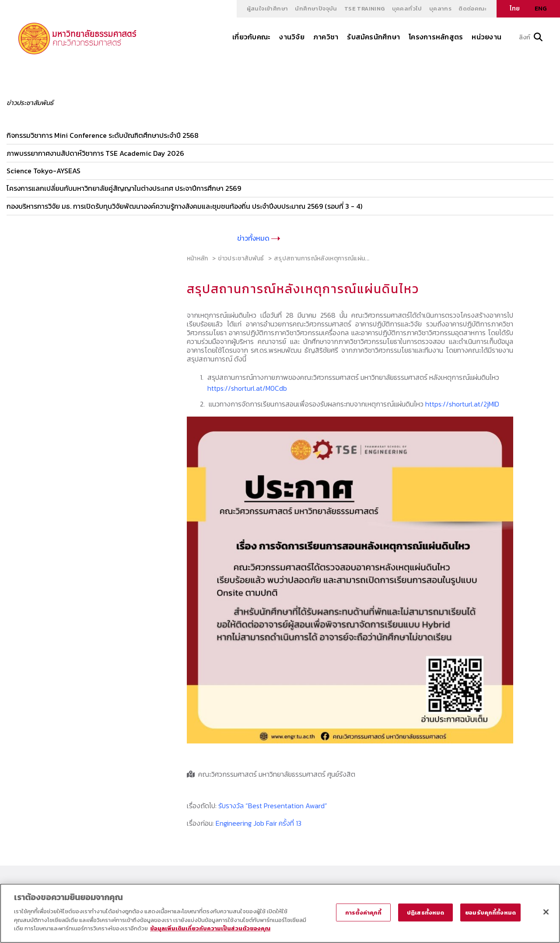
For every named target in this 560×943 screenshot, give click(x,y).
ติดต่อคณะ (472, 9)
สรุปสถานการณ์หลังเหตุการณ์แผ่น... (322, 258)
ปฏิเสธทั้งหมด (425, 912)
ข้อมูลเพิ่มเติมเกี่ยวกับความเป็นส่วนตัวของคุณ (210, 928)
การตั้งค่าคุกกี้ (363, 912)
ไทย (515, 9)
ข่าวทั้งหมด (259, 237)
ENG (541, 9)
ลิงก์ (531, 37)
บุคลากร (440, 9)
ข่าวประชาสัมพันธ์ (241, 258)
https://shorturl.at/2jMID (462, 403)
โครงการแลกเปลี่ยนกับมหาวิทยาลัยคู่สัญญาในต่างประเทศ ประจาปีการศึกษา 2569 (124, 188)
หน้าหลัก (198, 258)
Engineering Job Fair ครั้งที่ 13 (259, 822)
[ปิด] (546, 912)
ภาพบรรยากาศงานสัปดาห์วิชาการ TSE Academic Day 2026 (95, 153)
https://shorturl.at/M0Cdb (247, 388)
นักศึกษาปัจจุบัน (316, 9)
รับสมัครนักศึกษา (373, 37)
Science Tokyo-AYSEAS (44, 170)
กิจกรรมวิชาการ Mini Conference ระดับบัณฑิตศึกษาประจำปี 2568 (103, 135)
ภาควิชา (326, 37)
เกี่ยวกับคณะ (251, 37)
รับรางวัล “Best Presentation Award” (273, 805)
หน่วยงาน (486, 37)
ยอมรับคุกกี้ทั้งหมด (490, 912)
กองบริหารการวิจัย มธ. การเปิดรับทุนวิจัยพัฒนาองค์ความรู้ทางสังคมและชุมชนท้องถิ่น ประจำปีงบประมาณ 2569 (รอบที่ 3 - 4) (184, 205)
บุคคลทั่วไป (407, 9)
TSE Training (365, 9)
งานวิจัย (292, 37)
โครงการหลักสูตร (436, 37)
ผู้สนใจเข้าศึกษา (268, 9)
